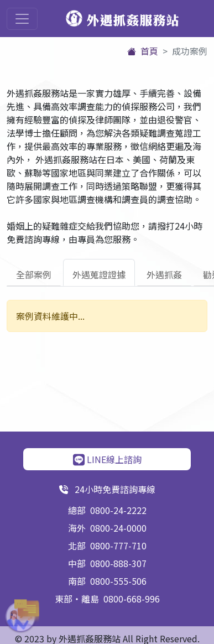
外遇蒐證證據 (99, 274)
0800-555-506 (118, 581)
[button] (17, 616)
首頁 (143, 51)
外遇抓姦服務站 (122, 19)
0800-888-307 (118, 563)
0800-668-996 (132, 599)
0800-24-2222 (118, 510)
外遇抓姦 (164, 274)
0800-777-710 (118, 546)
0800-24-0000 (118, 528)
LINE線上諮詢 (107, 459)
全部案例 (34, 274)
